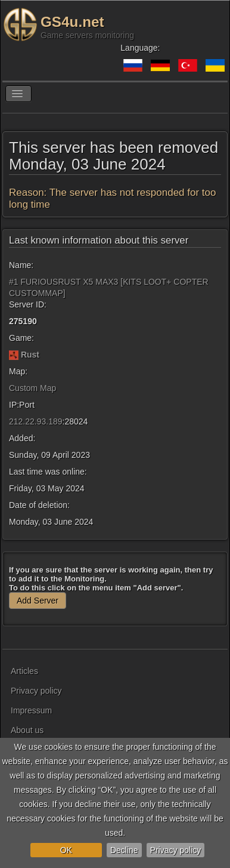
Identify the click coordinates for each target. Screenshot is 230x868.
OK (66, 850)
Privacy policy (176, 850)
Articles (24, 671)
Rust (30, 355)
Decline (124, 850)
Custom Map (32, 388)
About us (27, 730)
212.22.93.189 (36, 421)
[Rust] (14, 355)
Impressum (31, 710)
